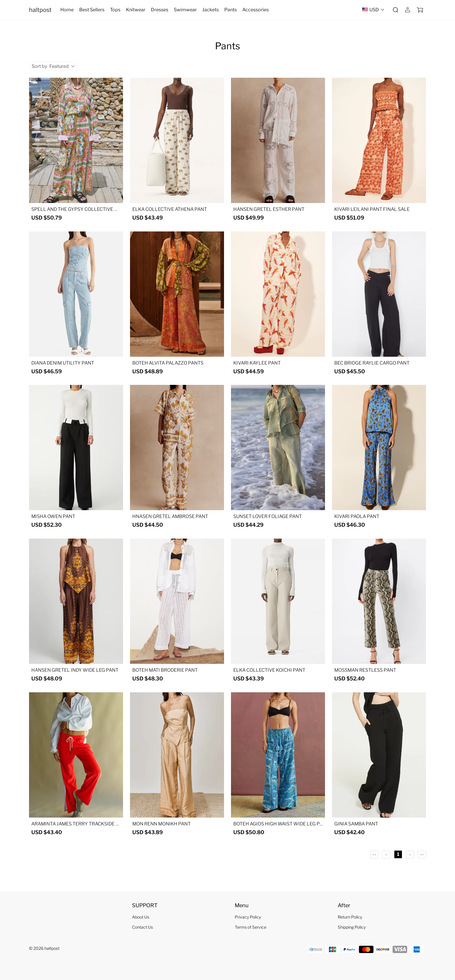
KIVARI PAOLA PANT (357, 516)
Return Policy (350, 917)
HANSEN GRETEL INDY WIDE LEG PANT (75, 670)
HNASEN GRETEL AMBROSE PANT (170, 516)
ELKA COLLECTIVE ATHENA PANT (170, 209)
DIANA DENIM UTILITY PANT (63, 363)
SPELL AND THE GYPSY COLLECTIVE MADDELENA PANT (75, 209)
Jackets (211, 10)
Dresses (160, 10)
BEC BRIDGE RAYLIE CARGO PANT (372, 363)
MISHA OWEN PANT (53, 516)
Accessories (256, 10)
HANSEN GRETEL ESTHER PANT (269, 209)
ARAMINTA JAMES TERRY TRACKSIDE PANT (75, 824)
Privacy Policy (248, 917)
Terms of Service (251, 927)
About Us (141, 917)
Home (67, 10)
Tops (115, 10)
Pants (231, 10)
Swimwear (185, 10)
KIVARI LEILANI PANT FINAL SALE (372, 209)
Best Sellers (92, 10)
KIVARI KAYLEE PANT (257, 363)
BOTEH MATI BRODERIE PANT (165, 670)
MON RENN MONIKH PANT (161, 824)
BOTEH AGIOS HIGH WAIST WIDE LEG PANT (278, 824)
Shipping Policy (352, 927)
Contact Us (142, 927)
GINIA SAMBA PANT (356, 824)
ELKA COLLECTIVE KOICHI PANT (269, 670)
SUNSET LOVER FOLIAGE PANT (268, 516)
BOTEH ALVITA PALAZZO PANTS (168, 363)
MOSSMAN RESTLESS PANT (365, 670)
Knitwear (136, 10)
